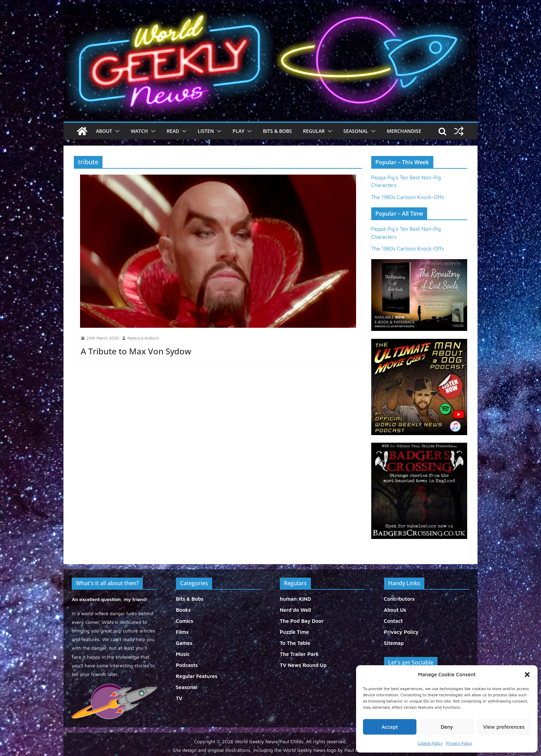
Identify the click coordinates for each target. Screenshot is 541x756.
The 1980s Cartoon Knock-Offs (408, 197)
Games (184, 643)
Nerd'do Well (296, 610)
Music (183, 654)
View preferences (504, 727)
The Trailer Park (299, 654)
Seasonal (356, 131)
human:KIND (296, 599)
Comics (185, 621)
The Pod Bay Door (302, 621)
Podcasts (187, 665)
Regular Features (197, 676)
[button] (527, 675)
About (104, 131)
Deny (447, 727)
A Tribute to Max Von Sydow (136, 351)
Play (238, 131)
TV (179, 698)
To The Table (295, 643)
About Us (395, 610)
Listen (206, 131)
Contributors (399, 599)
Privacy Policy (459, 743)
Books (183, 610)
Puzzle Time (294, 632)
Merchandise (404, 131)
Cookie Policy (430, 743)
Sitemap (394, 643)
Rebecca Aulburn (143, 338)
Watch (139, 131)
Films (182, 632)
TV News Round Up (303, 665)
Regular (314, 131)
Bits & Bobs (277, 131)
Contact (394, 621)
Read (173, 131)
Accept (390, 727)
